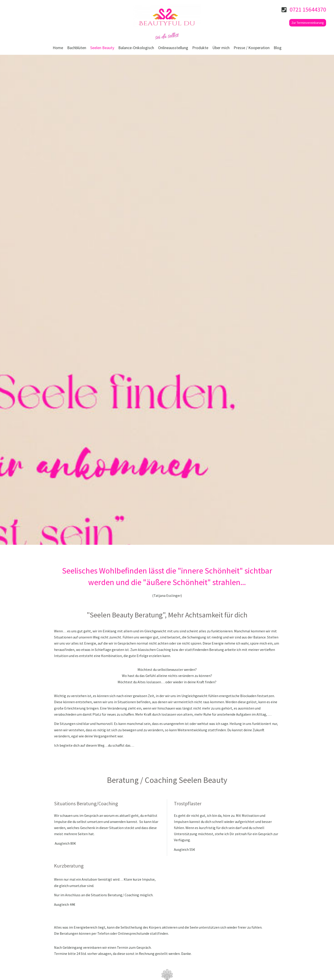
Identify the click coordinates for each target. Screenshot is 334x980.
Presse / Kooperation (252, 48)
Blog (278, 48)
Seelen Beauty (102, 48)
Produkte (200, 48)
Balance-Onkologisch (136, 48)
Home (58, 48)
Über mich (221, 48)
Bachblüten (77, 48)
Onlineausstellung (173, 48)
